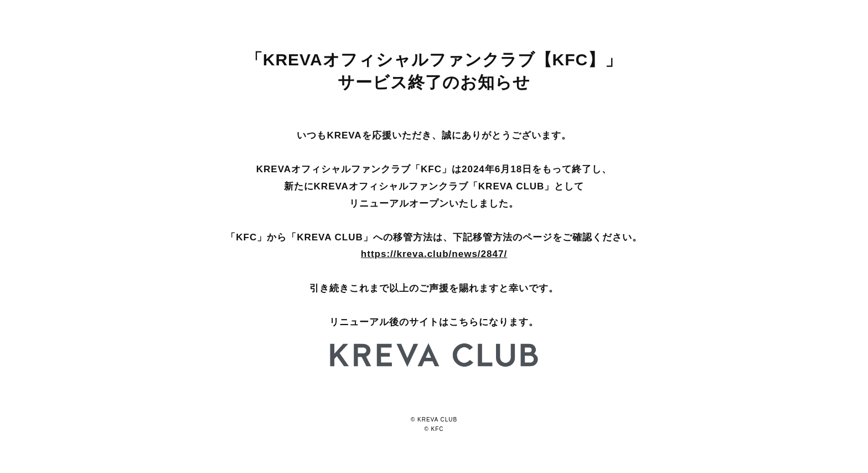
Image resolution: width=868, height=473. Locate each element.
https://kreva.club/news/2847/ (434, 254)
